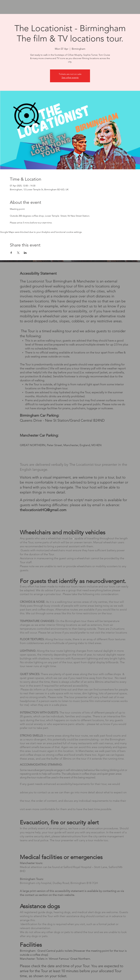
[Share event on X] (18, 253)
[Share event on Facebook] (11, 253)
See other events (70, 77)
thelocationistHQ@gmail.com (43, 510)
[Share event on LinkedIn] (25, 253)
